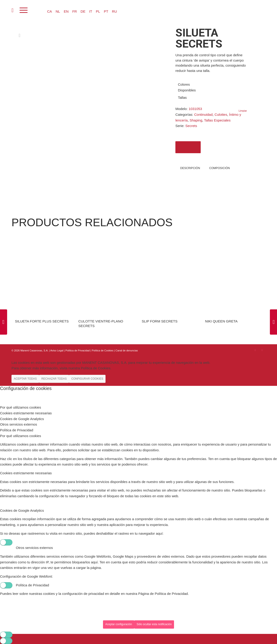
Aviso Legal (57, 350)
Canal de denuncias (127, 350)
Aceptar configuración (119, 624)
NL (58, 11)
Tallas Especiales (217, 120)
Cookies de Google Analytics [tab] (22, 419)
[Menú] (24, 10)
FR (74, 11)
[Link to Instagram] (255, 350)
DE (83, 11)
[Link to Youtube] (262, 350)
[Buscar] (13, 10)
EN (66, 11)
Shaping (196, 120)
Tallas (182, 97)
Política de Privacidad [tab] (17, 430)
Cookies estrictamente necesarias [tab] (26, 413)
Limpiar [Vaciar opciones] (243, 111)
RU (114, 11)
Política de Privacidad (78, 350)
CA (50, 11)
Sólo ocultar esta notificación (154, 624)
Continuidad (203, 114)
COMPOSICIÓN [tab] (220, 168)
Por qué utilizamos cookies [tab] (20, 407)
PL (98, 11)
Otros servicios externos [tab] (19, 424)
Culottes (221, 114)
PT (106, 11)
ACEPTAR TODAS (25, 379)
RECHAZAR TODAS (54, 379)
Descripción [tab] (190, 168)
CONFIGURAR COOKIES (87, 379)
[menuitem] (13, 10)
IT (91, 11)
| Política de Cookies (102, 350)
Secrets (191, 126)
